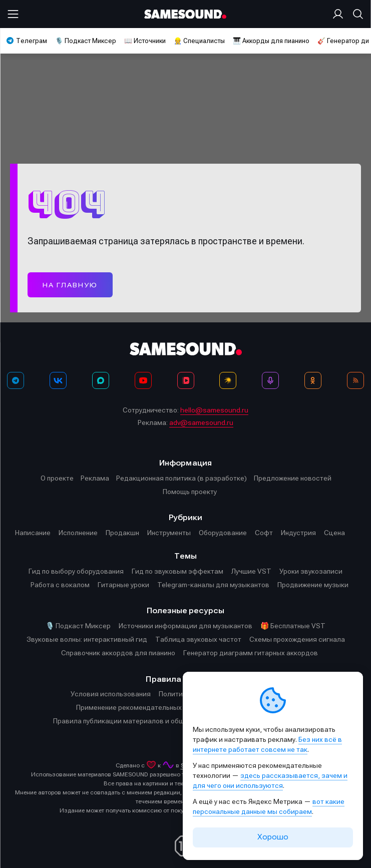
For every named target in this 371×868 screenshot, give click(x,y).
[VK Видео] (186, 380)
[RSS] (355, 380)
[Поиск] (356, 14)
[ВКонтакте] (58, 380)
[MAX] (101, 380)
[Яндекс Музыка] (228, 380)
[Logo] (186, 14)
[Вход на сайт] (340, 14)
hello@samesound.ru (214, 410)
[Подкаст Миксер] (270, 380)
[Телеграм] (16, 380)
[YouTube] (143, 380)
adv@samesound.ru (201, 422)
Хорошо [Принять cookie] (273, 837)
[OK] (313, 380)
